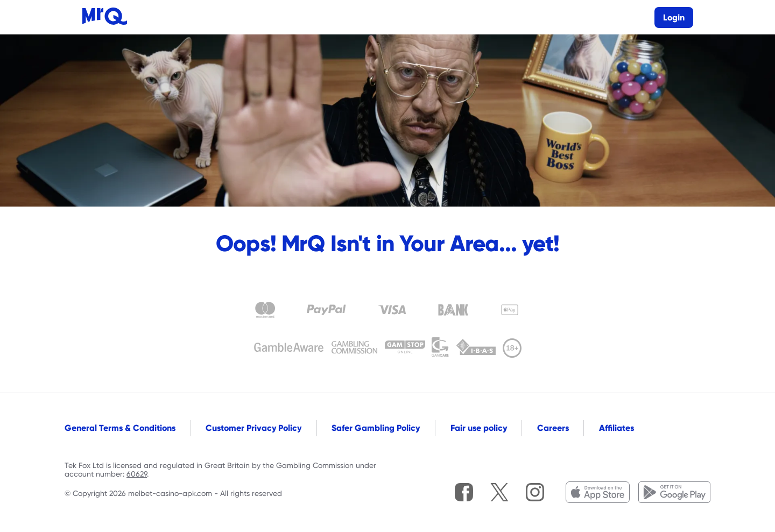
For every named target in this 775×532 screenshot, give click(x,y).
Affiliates (617, 428)
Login (674, 17)
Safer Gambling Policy (376, 428)
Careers (553, 428)
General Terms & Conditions (120, 428)
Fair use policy (479, 428)
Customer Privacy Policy (253, 428)
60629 (137, 474)
